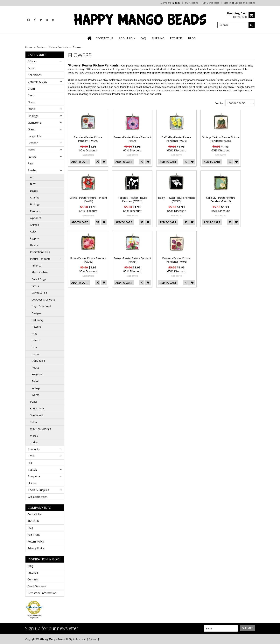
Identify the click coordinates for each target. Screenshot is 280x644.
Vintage (36, 388)
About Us (33, 521)
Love (35, 347)
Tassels (33, 470)
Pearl (31, 163)
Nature (36, 354)
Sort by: (219, 103)
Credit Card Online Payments (34, 617)
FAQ (30, 528)
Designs (36, 313)
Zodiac (34, 442)
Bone (31, 68)
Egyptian (35, 238)
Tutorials (33, 573)
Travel (35, 381)
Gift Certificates (211, 3)
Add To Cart (80, 162)
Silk (30, 463)
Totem (34, 422)
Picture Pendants (59, 47)
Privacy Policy (36, 548)
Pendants (36, 211)
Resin (31, 456)
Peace (35, 368)
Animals (35, 225)
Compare (171, 3)
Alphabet (35, 218)
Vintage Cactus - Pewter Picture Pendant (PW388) (221, 139)
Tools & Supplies (38, 490)
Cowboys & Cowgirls (44, 300)
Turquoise (34, 476)
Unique (32, 483)
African (32, 61)
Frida (35, 334)
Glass (31, 129)
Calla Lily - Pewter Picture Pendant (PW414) (221, 199)
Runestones (37, 408)
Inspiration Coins (40, 252)
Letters (36, 340)
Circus (35, 286)
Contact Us (34, 514)
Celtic (33, 232)
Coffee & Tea (39, 293)
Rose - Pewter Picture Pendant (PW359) (88, 260)
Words (36, 395)
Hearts (34, 245)
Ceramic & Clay (37, 82)
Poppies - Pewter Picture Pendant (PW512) (132, 199)
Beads (34, 191)
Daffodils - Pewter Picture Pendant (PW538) (176, 139)
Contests (33, 579)
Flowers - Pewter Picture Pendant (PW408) (176, 260)
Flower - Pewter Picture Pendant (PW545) (132, 139)
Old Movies (38, 361)
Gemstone (34, 123)
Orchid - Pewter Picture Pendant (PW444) (88, 199)
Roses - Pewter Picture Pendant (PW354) (132, 260)
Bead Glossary (37, 586)
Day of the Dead (41, 306)
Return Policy (36, 541)
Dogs (31, 102)
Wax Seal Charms (41, 429)
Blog (30, 566)
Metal (31, 150)
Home (29, 47)
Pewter (41, 47)
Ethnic (32, 109)
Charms (35, 197)
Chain (31, 89)
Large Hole (35, 136)
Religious (37, 374)
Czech (32, 95)
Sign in (227, 3)
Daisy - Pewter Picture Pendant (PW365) (176, 199)
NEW (33, 184)
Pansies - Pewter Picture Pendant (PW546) (88, 139)
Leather (33, 143)
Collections (35, 75)
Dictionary (38, 320)
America (36, 266)
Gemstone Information (42, 593)
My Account (191, 3)
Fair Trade (34, 535)
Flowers (36, 327)
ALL (32, 177)
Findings (33, 116)
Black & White (40, 272)
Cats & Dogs (39, 279)
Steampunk (37, 415)
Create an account (245, 3)
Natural (32, 157)
